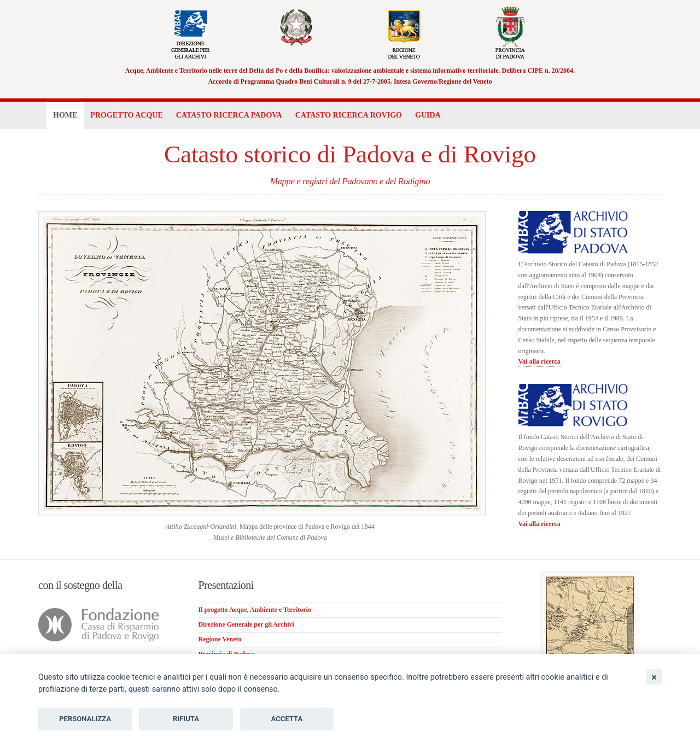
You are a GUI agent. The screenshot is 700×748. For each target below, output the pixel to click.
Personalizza (85, 719)
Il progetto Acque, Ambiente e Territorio (255, 610)
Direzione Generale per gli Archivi (246, 624)
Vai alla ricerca (539, 361)
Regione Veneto (220, 639)
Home (65, 115)
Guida (428, 115)
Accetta (287, 719)
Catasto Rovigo (349, 115)
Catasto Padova (229, 115)
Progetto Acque (126, 115)
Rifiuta (186, 719)
